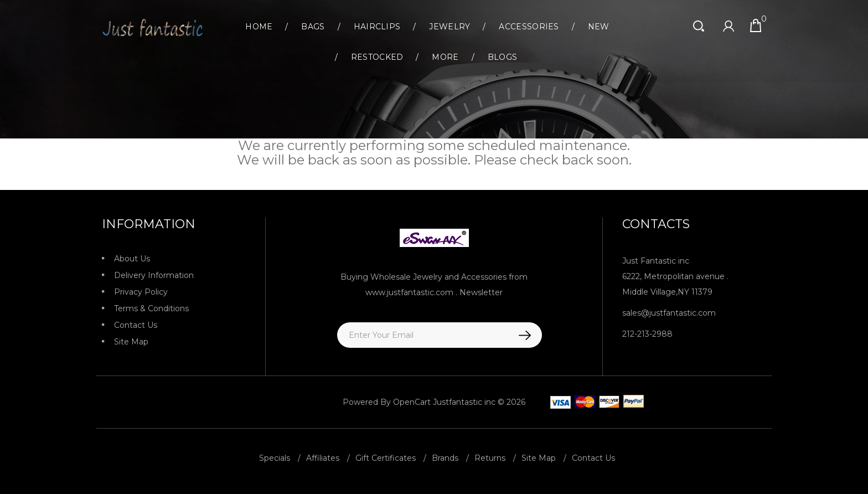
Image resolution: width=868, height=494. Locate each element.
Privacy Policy (141, 292)
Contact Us (136, 325)
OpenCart (412, 402)
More (445, 57)
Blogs (503, 57)
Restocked (377, 57)
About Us (132, 259)
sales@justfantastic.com (669, 313)
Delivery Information (154, 275)
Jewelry (449, 27)
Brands (445, 458)
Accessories (529, 27)
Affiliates (323, 458)
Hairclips (377, 27)
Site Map (131, 342)
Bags (313, 27)
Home (259, 27)
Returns (490, 458)
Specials (275, 458)
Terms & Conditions (151, 308)
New (599, 27)
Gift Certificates (386, 458)
